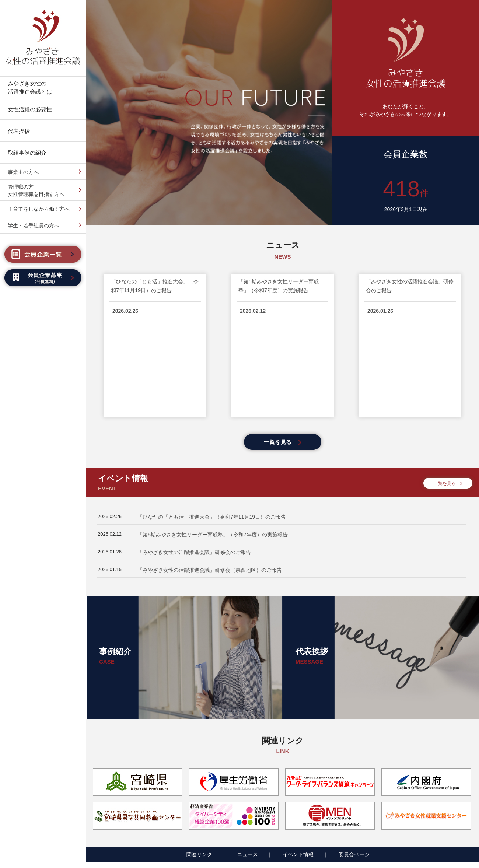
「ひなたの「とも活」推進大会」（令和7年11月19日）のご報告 (212, 420)
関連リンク (199, 757)
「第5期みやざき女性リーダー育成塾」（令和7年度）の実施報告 (213, 437)
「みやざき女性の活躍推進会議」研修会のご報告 (194, 455)
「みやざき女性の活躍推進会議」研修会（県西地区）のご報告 (210, 473)
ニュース (248, 757)
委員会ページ (354, 757)
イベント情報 (298, 757)
